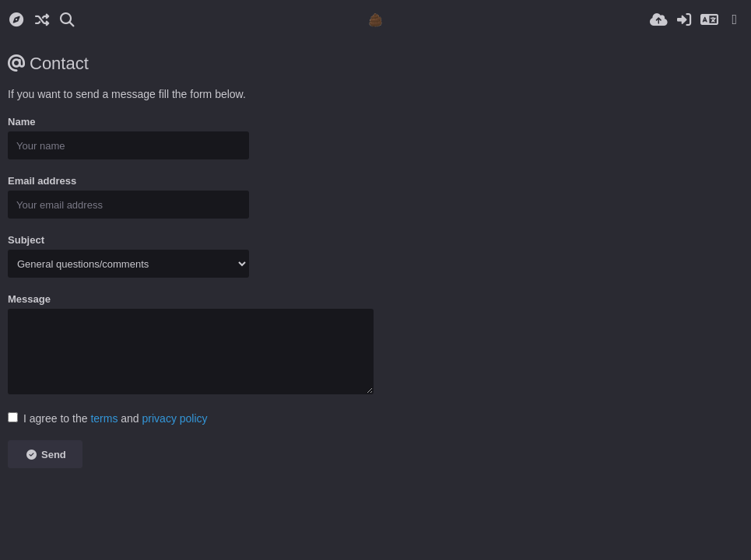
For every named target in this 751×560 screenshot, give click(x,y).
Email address (42, 181)
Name (21, 122)
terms (104, 418)
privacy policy (175, 418)
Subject (26, 240)
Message (29, 299)
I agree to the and (108, 418)
